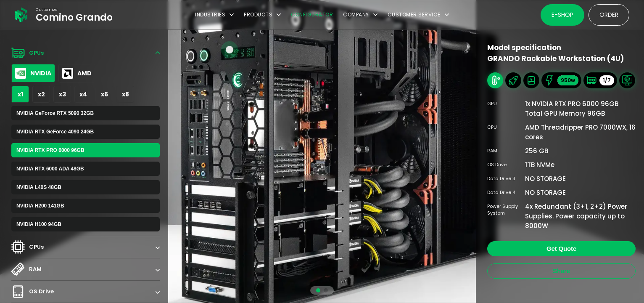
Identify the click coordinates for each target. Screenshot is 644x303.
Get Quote (561, 249)
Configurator (312, 15)
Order (609, 15)
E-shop (562, 15)
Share (561, 271)
